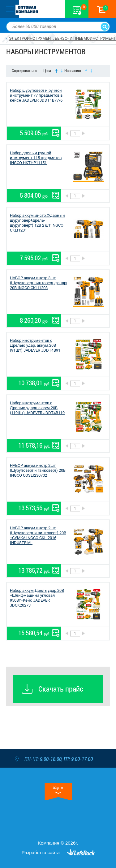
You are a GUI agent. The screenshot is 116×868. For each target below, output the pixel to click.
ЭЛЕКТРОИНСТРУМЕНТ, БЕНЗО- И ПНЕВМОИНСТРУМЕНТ (62, 38)
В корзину (99, 133)
